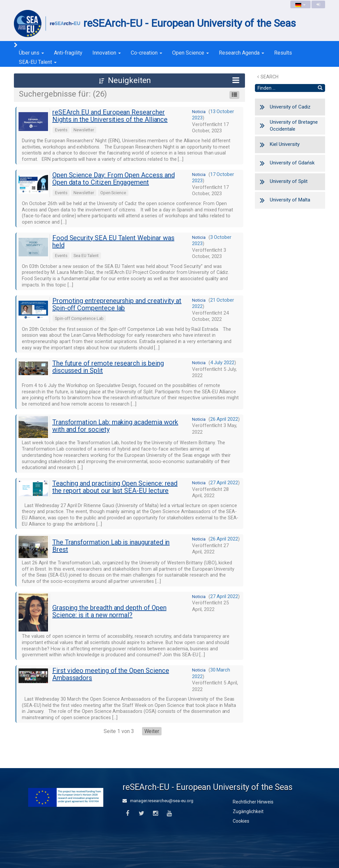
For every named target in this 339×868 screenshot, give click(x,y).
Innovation (107, 53)
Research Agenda (242, 53)
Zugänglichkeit (248, 811)
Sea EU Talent (86, 256)
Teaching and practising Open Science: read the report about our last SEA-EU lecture (115, 487)
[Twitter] (141, 814)
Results (283, 53)
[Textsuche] (285, 88)
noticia (199, 112)
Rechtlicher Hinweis (253, 802)
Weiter (152, 731)
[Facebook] (127, 814)
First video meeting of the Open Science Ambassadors (111, 674)
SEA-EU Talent (38, 62)
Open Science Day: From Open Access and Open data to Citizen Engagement (114, 179)
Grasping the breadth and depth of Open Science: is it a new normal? (109, 611)
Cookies (241, 821)
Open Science (191, 53)
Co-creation (146, 53)
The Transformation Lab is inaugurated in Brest (111, 546)
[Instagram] (155, 814)
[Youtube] (169, 814)
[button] (129, 80)
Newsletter (84, 130)
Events (61, 130)
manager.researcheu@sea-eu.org (158, 801)
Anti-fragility (68, 53)
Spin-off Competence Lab (79, 318)
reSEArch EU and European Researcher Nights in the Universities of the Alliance (110, 116)
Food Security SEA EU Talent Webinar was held (113, 241)
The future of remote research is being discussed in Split (108, 367)
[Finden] (320, 88)
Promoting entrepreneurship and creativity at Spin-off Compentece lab (117, 304)
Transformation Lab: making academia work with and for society (115, 426)
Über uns (31, 53)
